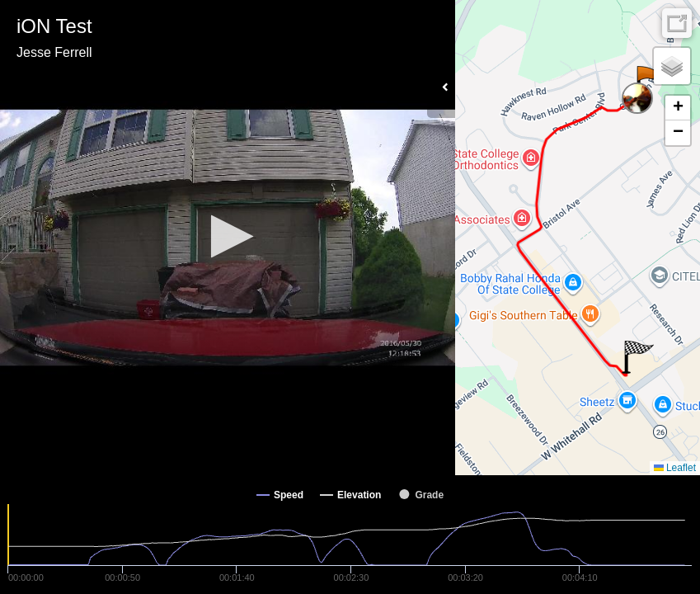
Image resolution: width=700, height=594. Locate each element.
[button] (227, 236)
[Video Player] (228, 238)
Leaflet (675, 468)
